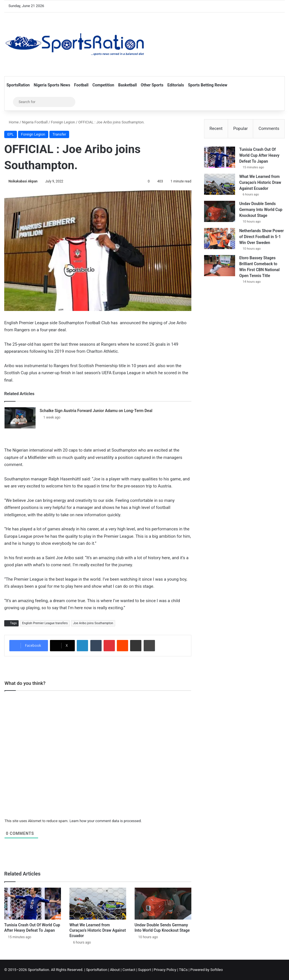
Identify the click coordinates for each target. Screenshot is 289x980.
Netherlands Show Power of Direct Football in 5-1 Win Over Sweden (262, 237)
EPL (11, 134)
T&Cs (183, 970)
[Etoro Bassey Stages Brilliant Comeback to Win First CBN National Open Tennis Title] (220, 266)
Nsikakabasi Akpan (23, 181)
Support (144, 970)
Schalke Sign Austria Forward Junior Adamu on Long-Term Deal (96, 411)
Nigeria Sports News (52, 85)
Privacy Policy (165, 970)
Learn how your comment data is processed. (106, 821)
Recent (216, 129)
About (115, 970)
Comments (269, 129)
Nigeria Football (35, 122)
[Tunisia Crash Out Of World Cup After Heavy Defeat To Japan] (33, 904)
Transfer (59, 134)
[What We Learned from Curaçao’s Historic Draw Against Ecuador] (98, 904)
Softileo (217, 970)
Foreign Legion (63, 122)
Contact (129, 970)
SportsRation (18, 85)
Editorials (176, 85)
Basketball (128, 85)
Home (11, 122)
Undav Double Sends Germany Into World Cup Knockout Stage (261, 210)
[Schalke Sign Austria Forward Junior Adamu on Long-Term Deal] (20, 418)
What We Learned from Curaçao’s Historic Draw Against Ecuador (98, 930)
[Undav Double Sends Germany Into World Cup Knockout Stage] (163, 904)
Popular (240, 129)
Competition (103, 85)
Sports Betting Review (208, 85)
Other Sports (152, 85)
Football (81, 85)
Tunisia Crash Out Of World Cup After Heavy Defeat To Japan (259, 156)
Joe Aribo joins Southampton (93, 623)
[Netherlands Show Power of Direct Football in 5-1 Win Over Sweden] (220, 239)
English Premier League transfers (45, 623)
